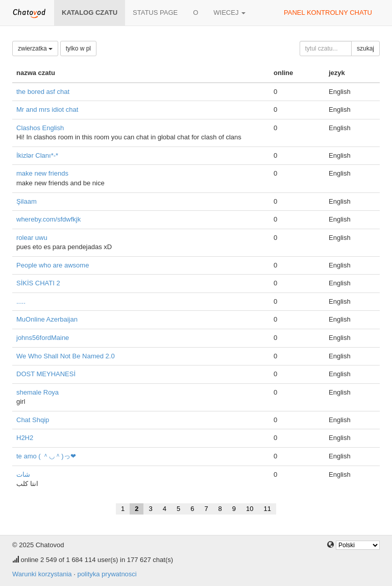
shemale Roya (38, 392)
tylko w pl (78, 48)
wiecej (229, 13)
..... (21, 301)
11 (267, 509)
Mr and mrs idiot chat (47, 109)
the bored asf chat (43, 92)
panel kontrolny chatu (328, 13)
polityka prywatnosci (107, 574)
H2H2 (25, 438)
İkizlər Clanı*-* (37, 155)
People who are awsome (53, 265)
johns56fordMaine (43, 338)
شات (23, 474)
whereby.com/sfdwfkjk (48, 219)
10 (250, 509)
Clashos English (40, 128)
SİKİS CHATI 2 (38, 283)
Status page (155, 13)
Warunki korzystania (42, 574)
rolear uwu (32, 238)
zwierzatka (35, 48)
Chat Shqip (33, 420)
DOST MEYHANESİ (46, 374)
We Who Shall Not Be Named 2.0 (66, 356)
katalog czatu (90, 13)
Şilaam (27, 201)
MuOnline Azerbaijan (47, 319)
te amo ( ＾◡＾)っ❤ (46, 456)
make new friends (42, 173)
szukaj (365, 48)
